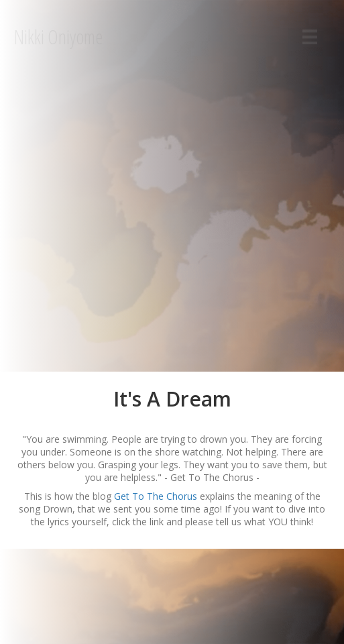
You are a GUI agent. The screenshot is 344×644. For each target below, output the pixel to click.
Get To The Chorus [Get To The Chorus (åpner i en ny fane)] (157, 496)
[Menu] (310, 37)
